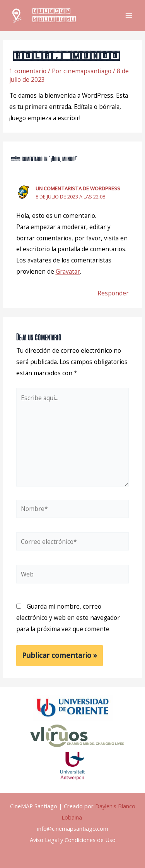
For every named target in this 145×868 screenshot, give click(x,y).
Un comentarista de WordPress (78, 188)
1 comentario (28, 71)
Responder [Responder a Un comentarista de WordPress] (113, 293)
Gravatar (68, 271)
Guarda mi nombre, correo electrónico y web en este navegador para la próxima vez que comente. (68, 618)
